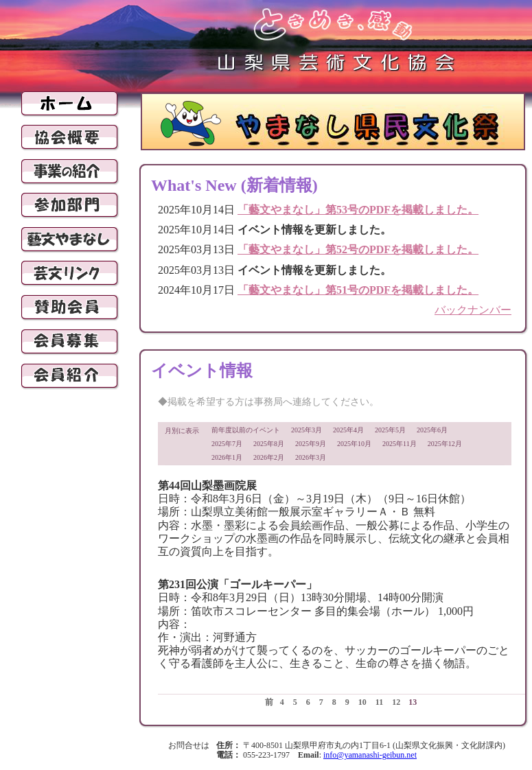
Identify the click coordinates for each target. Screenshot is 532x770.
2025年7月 (227, 444)
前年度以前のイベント (246, 430)
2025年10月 (354, 444)
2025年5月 (390, 430)
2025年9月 (311, 444)
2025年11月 (400, 444)
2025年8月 (269, 444)
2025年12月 (445, 444)
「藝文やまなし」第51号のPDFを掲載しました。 (358, 290)
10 (362, 702)
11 (379, 702)
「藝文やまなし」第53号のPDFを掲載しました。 (358, 210)
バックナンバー (473, 310)
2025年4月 (348, 430)
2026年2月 (269, 457)
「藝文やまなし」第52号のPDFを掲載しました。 (358, 249)
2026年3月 (311, 457)
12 (396, 702)
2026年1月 (227, 457)
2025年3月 (307, 430)
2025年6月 (432, 430)
